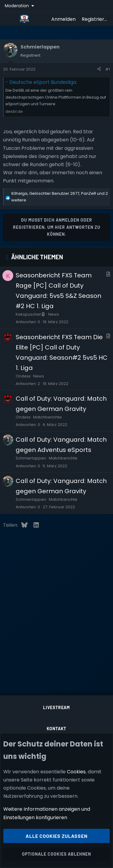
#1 (108, 69)
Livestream (56, 707)
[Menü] (9, 19)
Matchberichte (47, 417)
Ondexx (23, 376)
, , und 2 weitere (60, 197)
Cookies (76, 772)
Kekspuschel (31, 314)
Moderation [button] (17, 6)
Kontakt (57, 729)
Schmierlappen (31, 458)
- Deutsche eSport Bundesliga (41, 82)
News (54, 314)
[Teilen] (99, 69)
